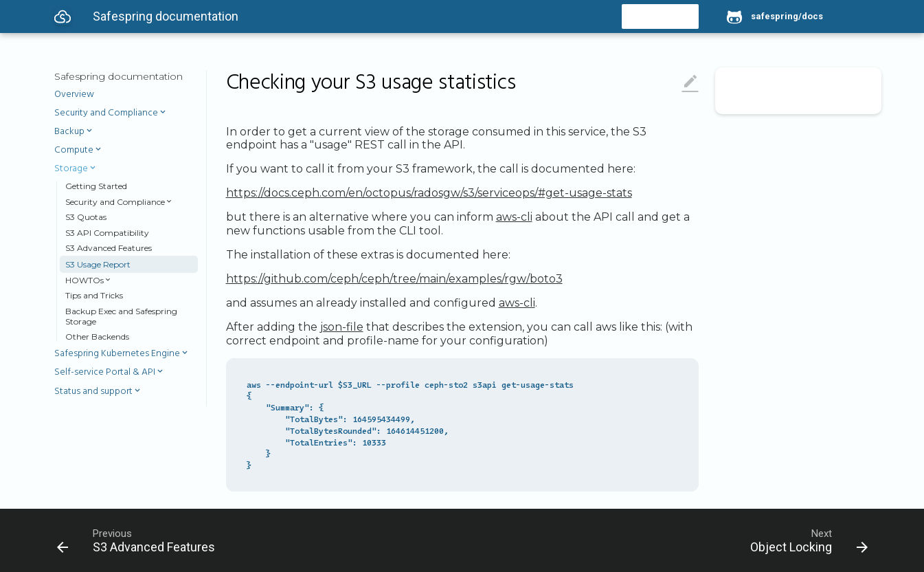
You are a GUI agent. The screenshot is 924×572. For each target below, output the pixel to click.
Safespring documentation (119, 76)
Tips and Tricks (94, 295)
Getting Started (96, 186)
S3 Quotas (86, 217)
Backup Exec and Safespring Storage (121, 316)
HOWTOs (84, 280)
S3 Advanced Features (109, 248)
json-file (342, 327)
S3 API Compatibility (107, 233)
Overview (74, 95)
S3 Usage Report (98, 264)
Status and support (93, 392)
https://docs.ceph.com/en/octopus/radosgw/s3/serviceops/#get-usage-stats (429, 193)
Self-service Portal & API (105, 373)
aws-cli (514, 217)
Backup (69, 132)
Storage (71, 169)
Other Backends (97, 337)
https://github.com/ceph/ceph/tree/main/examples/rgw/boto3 (394, 279)
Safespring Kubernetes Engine (117, 354)
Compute (74, 151)
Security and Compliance (106, 113)
